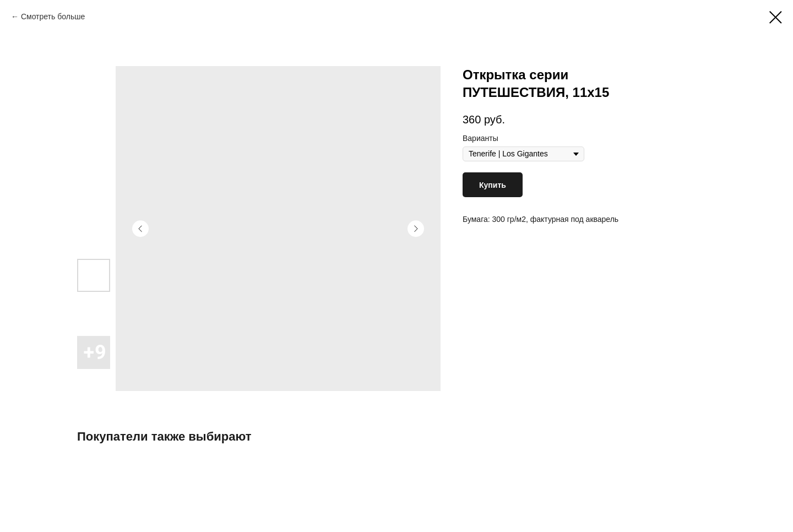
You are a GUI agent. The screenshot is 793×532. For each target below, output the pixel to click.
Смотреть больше (53, 17)
